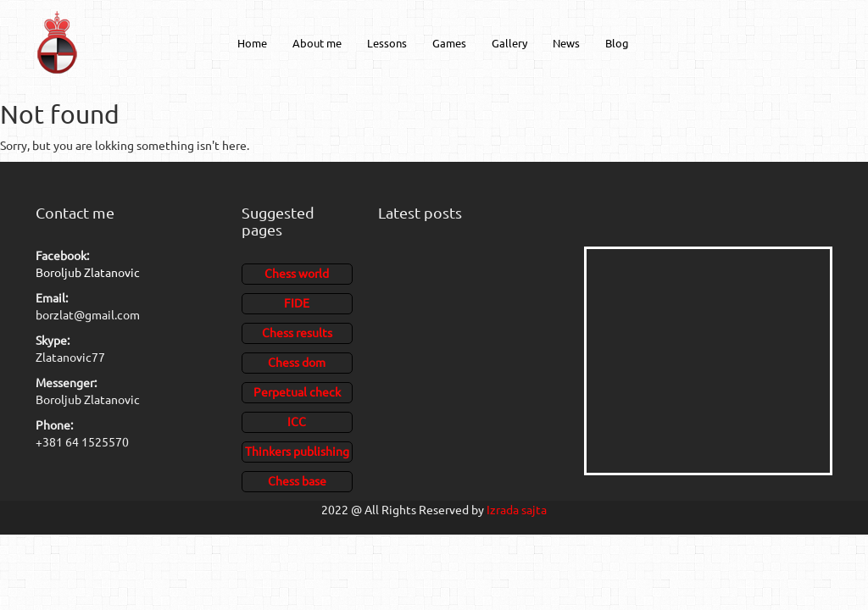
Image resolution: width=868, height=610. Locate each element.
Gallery (509, 43)
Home (252, 43)
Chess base (297, 480)
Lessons (387, 43)
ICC (297, 421)
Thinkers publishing (297, 451)
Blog (617, 43)
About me (317, 43)
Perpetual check (297, 391)
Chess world (297, 273)
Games (449, 43)
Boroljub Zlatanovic (88, 272)
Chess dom (297, 362)
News (566, 43)
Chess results (297, 332)
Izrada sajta (517, 509)
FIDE (297, 302)
